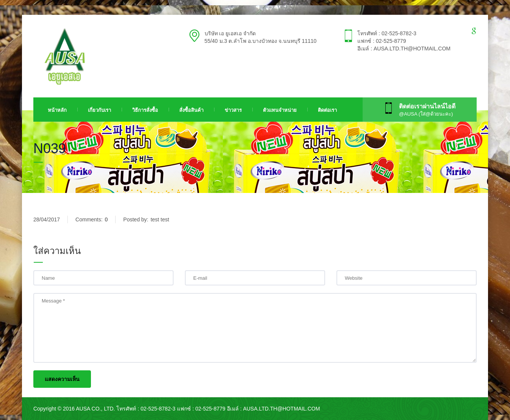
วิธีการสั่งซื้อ (145, 110)
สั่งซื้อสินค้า (191, 110)
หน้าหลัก (57, 110)
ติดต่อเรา (327, 110)
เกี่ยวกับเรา (99, 110)
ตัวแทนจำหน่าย (280, 110)
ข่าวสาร (233, 110)
